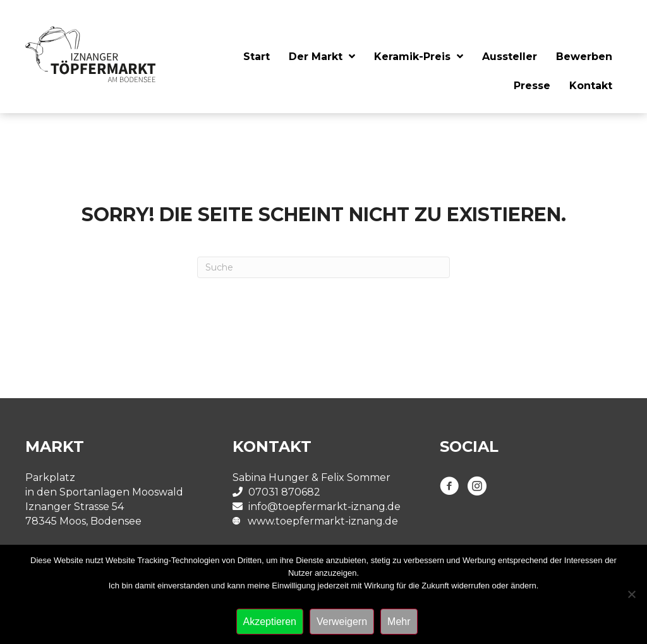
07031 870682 (284, 492)
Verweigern (342, 622)
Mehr (399, 622)
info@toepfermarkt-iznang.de (324, 507)
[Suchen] (323, 267)
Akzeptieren (270, 622)
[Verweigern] (631, 594)
